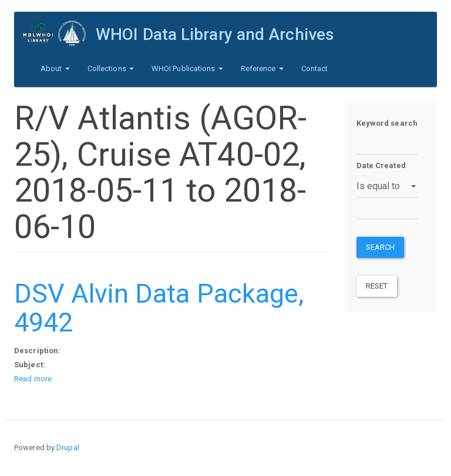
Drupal (68, 447)
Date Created (381, 165)
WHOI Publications (187, 68)
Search (381, 247)
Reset (377, 286)
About (55, 68)
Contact (315, 68)
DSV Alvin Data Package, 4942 (159, 308)
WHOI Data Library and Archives (215, 34)
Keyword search (387, 123)
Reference (262, 68)
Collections (111, 68)
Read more (33, 379)
